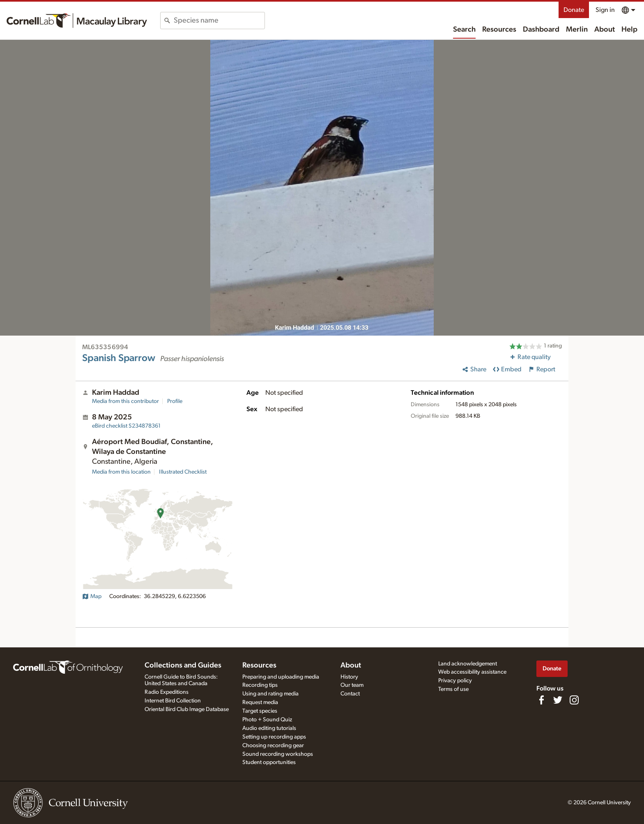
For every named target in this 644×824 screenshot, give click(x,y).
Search (464, 30)
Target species (260, 711)
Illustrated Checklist (183, 472)
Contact (350, 694)
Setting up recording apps (274, 737)
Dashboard (541, 30)
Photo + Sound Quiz (267, 720)
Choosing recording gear (273, 746)
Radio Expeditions (167, 692)
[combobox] (219, 21)
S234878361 (126, 426)
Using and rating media (270, 694)
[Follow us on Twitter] (558, 700)
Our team (352, 685)
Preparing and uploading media (281, 677)
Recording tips (260, 685)
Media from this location (121, 472)
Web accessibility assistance (472, 672)
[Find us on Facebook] (541, 700)
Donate (574, 10)
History (349, 677)
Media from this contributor (125, 401)
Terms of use (453, 689)
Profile (175, 401)
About (605, 30)
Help (629, 30)
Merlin (577, 30)
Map (92, 596)
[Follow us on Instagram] (574, 700)
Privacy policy (455, 681)
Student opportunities (269, 762)
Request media (260, 702)
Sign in (605, 10)
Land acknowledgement (468, 664)
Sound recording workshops (278, 754)
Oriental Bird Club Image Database (187, 709)
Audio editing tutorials (269, 728)
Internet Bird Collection (173, 701)
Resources (499, 30)
